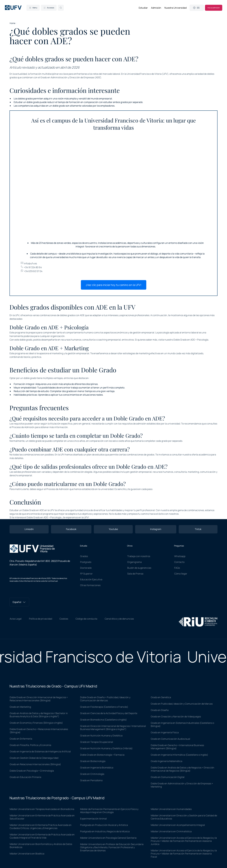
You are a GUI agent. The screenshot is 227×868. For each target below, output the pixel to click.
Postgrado (86, 562)
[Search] (61, 8)
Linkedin (29, 529)
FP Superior (86, 574)
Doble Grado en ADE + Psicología (191, 340)
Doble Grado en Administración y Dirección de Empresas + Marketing (182, 785)
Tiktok (198, 529)
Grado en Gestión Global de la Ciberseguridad (34, 758)
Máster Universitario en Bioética (27, 854)
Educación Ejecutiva (91, 579)
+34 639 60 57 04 (31, 271)
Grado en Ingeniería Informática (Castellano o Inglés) (179, 755)
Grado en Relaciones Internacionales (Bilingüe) (35, 764)
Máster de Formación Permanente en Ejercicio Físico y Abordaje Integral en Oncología (109, 811)
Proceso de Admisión (23, 427)
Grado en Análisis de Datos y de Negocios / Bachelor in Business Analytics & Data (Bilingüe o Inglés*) (39, 715)
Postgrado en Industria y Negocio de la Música (105, 831)
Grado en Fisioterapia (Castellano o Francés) (104, 707)
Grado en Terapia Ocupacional (97, 742)
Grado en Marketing (20, 707)
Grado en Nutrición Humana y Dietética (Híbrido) (106, 748)
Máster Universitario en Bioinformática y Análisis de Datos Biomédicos (41, 846)
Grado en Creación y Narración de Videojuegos (176, 716)
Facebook (71, 529)
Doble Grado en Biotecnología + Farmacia (102, 755)
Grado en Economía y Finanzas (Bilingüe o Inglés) (36, 723)
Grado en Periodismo (91, 780)
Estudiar (143, 8)
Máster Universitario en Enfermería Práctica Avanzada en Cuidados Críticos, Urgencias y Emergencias (41, 827)
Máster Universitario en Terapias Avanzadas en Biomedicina (42, 809)
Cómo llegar (181, 574)
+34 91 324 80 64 (31, 267)
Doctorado (86, 568)
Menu (33, 8)
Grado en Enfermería (21, 739)
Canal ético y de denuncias (119, 619)
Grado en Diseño (160, 710)
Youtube (113, 529)
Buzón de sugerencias (139, 568)
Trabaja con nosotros (139, 556)
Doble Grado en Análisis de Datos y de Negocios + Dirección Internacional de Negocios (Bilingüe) (182, 769)
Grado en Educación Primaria (25, 777)
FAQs (177, 568)
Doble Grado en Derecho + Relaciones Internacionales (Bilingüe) (39, 731)
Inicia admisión (214, 8)
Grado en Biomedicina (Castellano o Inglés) (103, 720)
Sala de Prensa (135, 574)
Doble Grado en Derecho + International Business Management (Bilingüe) (177, 747)
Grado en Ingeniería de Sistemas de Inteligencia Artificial (40, 751)
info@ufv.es (29, 263)
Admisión (156, 8)
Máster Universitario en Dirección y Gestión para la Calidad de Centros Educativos (184, 817)
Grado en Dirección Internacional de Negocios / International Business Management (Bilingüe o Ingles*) (113, 728)
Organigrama (134, 562)
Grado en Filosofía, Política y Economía (30, 745)
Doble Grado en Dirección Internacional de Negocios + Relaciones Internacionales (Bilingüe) (39, 699)
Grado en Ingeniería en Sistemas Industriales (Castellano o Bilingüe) (182, 724)
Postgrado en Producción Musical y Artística (104, 825)
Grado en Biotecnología (93, 761)
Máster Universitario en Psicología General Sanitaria (108, 838)
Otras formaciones (90, 585)
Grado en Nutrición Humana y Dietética (101, 736)
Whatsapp (180, 556)
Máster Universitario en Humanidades (171, 809)
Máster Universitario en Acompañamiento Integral (178, 825)
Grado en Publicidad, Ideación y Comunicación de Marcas (182, 704)
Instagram (156, 529)
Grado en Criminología (92, 774)
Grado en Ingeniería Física (165, 732)
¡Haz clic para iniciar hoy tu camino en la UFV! (114, 285)
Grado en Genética (161, 697)
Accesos (49, 8)
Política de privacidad (41, 619)
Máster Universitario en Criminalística (171, 831)
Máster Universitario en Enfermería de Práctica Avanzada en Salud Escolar (42, 817)
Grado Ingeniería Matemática (166, 761)
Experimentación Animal (93, 819)
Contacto (179, 562)
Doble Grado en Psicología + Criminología (32, 771)
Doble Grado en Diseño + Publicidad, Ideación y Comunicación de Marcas (105, 699)
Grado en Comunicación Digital (168, 777)
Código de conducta (86, 619)
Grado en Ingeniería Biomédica (97, 768)
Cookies (64, 619)
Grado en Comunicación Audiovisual (170, 739)
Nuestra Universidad (175, 8)
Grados (84, 556)
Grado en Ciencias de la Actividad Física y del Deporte (109, 713)
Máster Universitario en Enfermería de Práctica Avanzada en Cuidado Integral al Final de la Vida (42, 836)
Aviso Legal (16, 619)
